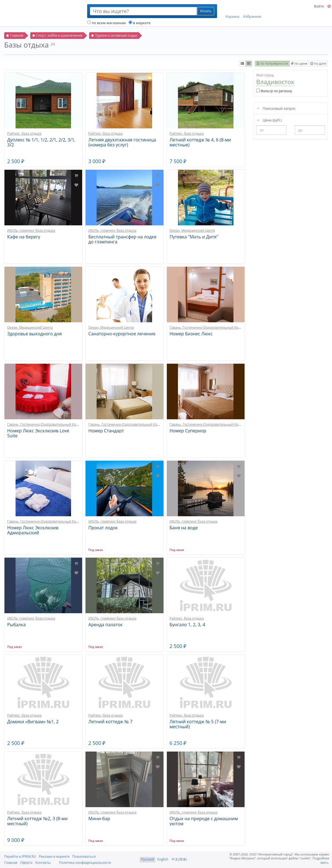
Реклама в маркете (54, 856)
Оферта (26, 863)
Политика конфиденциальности (85, 863)
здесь (325, 862)
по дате (318, 63)
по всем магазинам (106, 23)
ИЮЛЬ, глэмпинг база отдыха (31, 230)
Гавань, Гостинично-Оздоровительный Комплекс (210, 327)
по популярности (272, 63)
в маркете (139, 23)
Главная (11, 863)
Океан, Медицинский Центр (192, 230)
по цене (299, 63)
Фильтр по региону (274, 91)
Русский (147, 859)
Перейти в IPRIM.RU (20, 856)
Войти (319, 6)
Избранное (252, 11)
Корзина (233, 11)
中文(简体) (179, 859)
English (163, 859)
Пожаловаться (84, 856)
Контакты (43, 863)
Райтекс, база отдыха (24, 134)
